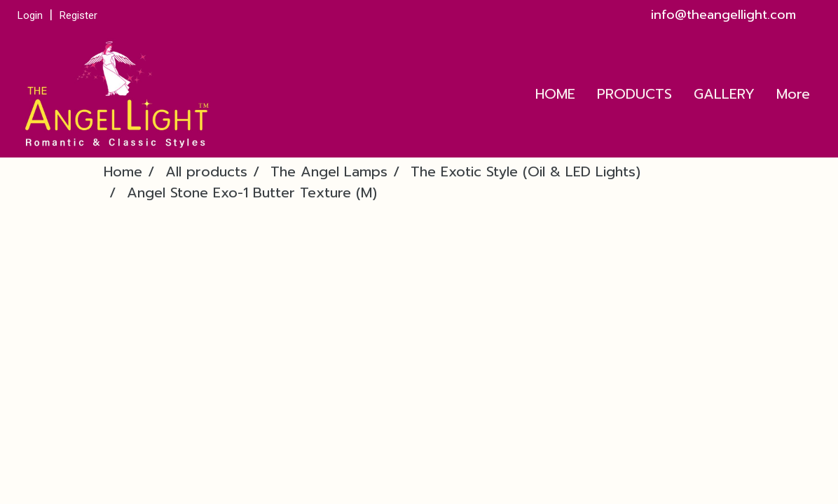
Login (30, 15)
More (793, 94)
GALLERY (724, 94)
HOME (555, 94)
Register (78, 15)
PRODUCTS (634, 94)
